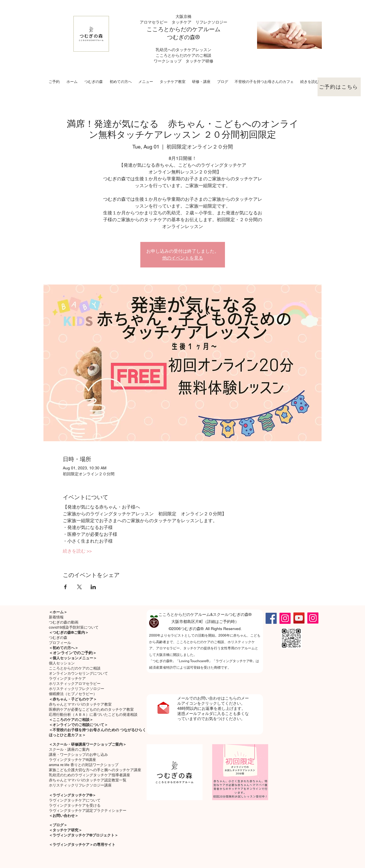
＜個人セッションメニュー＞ (73, 658)
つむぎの (178, 37)
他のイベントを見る (183, 258)
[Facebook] (271, 618)
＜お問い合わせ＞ (64, 816)
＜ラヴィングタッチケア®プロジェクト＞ (84, 835)
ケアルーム (206, 29)
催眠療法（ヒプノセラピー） (73, 694)
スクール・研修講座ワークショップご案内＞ (89, 744)
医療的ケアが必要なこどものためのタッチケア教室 (91, 709)
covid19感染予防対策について (74, 627)
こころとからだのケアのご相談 (75, 668)
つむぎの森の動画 (64, 622)
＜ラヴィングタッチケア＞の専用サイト (82, 845)
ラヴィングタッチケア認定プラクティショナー (88, 811)
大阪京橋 (183, 16)
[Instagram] (285, 618)
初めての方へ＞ (65, 648)
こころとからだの (169, 29)
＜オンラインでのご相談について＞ (78, 725)
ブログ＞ (60, 825)
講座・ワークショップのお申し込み (78, 755)
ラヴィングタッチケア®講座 (72, 760)
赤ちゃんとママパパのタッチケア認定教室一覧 (88, 780)
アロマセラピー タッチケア (168, 22)
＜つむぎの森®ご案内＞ (69, 632)
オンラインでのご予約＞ (75, 653)
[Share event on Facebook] (65, 587)
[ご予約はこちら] (339, 87)
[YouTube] (299, 618)
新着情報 (56, 617)
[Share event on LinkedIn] (93, 587)
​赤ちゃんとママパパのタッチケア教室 (80, 704)
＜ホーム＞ (58, 612)
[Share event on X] (79, 587)
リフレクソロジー (211, 22)
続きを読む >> (77, 551)
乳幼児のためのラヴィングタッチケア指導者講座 (89, 775)
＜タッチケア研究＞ (65, 830)
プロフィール (60, 643)
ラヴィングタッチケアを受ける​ (75, 805)
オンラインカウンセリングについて (78, 673)
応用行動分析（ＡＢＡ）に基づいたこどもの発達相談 (93, 715)
